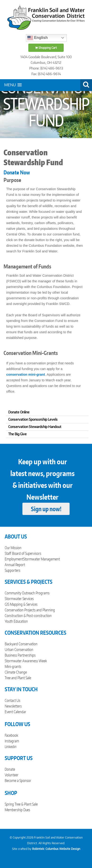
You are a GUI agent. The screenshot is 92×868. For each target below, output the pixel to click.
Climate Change (16, 672)
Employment (14, 559)
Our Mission (13, 548)
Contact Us (13, 700)
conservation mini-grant (26, 374)
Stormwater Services (19, 599)
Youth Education (16, 621)
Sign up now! (46, 509)
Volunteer (12, 775)
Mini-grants (13, 666)
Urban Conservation (19, 650)
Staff (8, 553)
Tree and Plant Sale (18, 678)
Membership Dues (17, 810)
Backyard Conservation (21, 644)
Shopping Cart (46, 48)
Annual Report (15, 565)
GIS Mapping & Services (21, 604)
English (38, 38)
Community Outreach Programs (27, 593)
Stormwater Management (42, 559)
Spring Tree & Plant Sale (21, 804)
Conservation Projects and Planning (30, 610)
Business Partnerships (20, 655)
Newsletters (13, 706)
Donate (10, 769)
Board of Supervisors (27, 553)
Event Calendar (15, 712)
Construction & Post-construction (28, 616)
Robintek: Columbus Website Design (56, 849)
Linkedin (11, 747)
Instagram (12, 741)
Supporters (13, 570)
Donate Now (17, 172)
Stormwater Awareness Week (26, 661)
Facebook (11, 735)
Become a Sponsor (18, 781)
